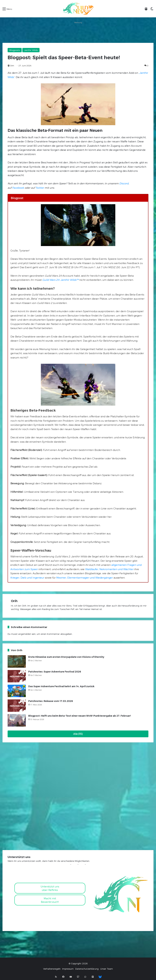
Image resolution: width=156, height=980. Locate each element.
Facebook (18, 188)
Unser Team (107, 969)
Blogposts (15, 50)
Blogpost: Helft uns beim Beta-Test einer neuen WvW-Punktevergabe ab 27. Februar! (80, 716)
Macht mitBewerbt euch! (50, 900)
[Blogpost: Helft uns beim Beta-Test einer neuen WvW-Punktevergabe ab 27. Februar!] (17, 720)
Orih (12, 65)
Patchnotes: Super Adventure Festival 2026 (55, 672)
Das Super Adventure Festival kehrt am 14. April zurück (61, 686)
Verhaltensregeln (52, 969)
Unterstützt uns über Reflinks (50, 888)
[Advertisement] (78, 32)
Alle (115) (78, 734)
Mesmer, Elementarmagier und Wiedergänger (85, 578)
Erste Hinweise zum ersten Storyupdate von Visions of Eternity (66, 657)
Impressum (68, 969)
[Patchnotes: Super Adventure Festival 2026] (17, 676)
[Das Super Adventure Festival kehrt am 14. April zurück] (17, 691)
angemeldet (25, 634)
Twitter (40, 188)
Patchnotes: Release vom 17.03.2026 (51, 701)
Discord (124, 183)
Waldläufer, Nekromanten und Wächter (109, 569)
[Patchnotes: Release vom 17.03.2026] (17, 706)
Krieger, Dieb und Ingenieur (27, 578)
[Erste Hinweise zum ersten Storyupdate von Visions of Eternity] (17, 661)
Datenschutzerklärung (87, 969)
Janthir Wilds (31, 50)
